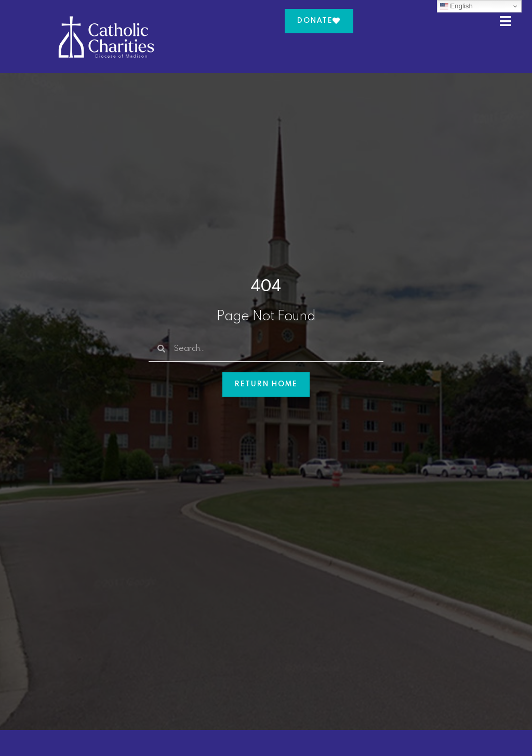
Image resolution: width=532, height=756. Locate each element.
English (456, 6)
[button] (511, 21)
